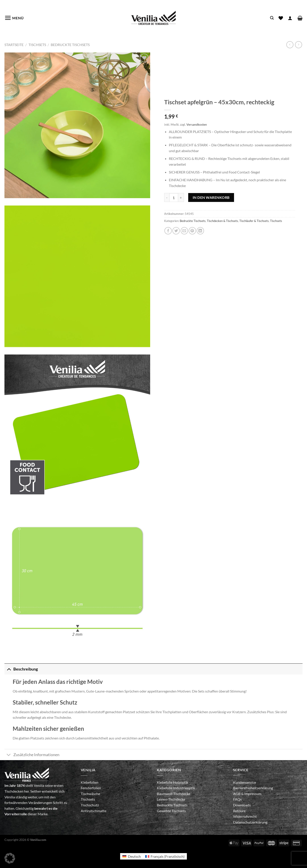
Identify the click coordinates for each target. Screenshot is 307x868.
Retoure (239, 811)
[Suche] (272, 18)
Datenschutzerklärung (250, 822)
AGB (237, 794)
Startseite (14, 45)
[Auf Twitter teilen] (176, 231)
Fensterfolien (91, 788)
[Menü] (14, 18)
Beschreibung (21, 669)
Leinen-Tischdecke (171, 799)
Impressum (253, 794)
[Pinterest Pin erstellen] (192, 231)
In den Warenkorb (211, 197)
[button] (10, 858)
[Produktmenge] (174, 197)
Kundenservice (245, 782)
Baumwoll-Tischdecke (174, 794)
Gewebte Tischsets (171, 811)
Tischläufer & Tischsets (254, 221)
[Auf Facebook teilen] (168, 231)
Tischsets (37, 45)
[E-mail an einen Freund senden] (184, 231)
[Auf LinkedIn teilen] (200, 231)
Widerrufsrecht (245, 816)
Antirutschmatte (94, 811)
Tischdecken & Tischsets (222, 221)
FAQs (237, 799)
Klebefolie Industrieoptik (176, 788)
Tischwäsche (90, 794)
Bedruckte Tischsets (70, 45)
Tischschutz (90, 805)
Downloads (242, 805)
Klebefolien (90, 782)
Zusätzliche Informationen (32, 755)
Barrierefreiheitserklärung (253, 788)
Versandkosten (197, 124)
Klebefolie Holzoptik (173, 782)
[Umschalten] (9, 669)
